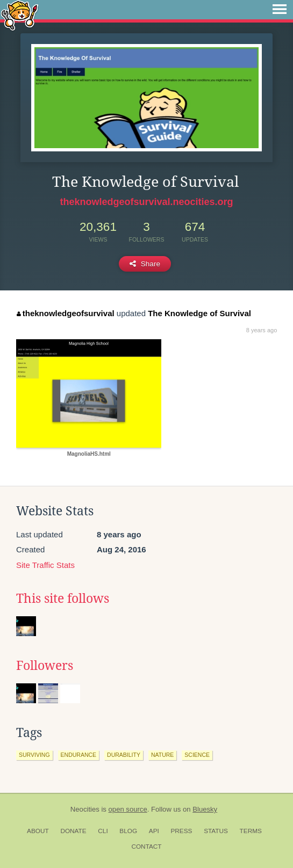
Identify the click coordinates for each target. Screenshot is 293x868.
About (38, 831)
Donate (73, 831)
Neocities (85, 809)
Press (181, 831)
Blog (128, 831)
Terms (251, 831)
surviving (34, 755)
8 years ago (262, 330)
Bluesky (205, 809)
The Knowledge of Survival (199, 313)
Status (216, 831)
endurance (79, 755)
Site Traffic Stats (45, 565)
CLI (103, 831)
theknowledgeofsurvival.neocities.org (146, 202)
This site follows (63, 599)
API (154, 831)
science (197, 755)
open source (128, 809)
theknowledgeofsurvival (65, 313)
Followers (45, 666)
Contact (146, 847)
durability (124, 755)
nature (162, 755)
